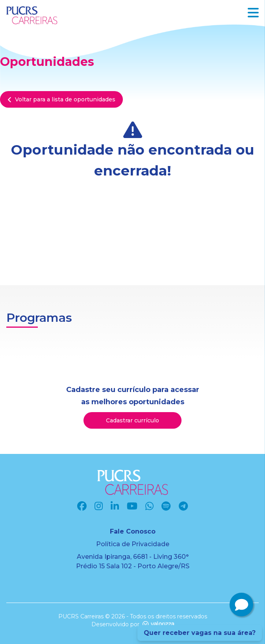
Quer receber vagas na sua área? (200, 633)
